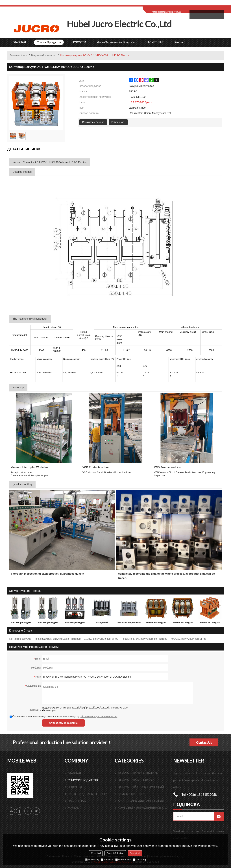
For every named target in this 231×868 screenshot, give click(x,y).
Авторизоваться (160, 12)
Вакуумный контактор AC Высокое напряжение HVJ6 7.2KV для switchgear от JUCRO (102, 623)
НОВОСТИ (79, 42)
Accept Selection (115, 853)
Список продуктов (49, 42)
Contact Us (204, 742)
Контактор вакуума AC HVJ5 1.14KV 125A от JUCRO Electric (156, 623)
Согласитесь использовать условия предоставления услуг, (63, 716)
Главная (15, 55)
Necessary (92, 860)
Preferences (123, 860)
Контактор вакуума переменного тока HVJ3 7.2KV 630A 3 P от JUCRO (75, 623)
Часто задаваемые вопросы (116, 42)
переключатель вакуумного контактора (145, 639)
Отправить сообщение (63, 723)
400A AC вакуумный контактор (189, 639)
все (25, 55)
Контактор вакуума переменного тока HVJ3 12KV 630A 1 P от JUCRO (48, 623)
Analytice (107, 860)
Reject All (96, 853)
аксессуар (49, 711)
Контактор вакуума (20, 639)
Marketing (139, 860)
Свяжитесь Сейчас (93, 122)
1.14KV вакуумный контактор (101, 639)
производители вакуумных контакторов (58, 639)
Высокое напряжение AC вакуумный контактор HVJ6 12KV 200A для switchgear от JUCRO (129, 623)
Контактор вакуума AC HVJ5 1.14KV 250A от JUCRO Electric (210, 623)
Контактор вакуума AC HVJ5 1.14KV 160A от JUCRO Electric (183, 623)
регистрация (175, 12)
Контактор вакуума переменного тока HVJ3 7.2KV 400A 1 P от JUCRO (21, 623)
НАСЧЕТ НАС (154, 42)
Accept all (135, 853)
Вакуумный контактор (44, 55)
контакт (180, 42)
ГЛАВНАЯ (19, 42)
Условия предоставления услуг (99, 716)
